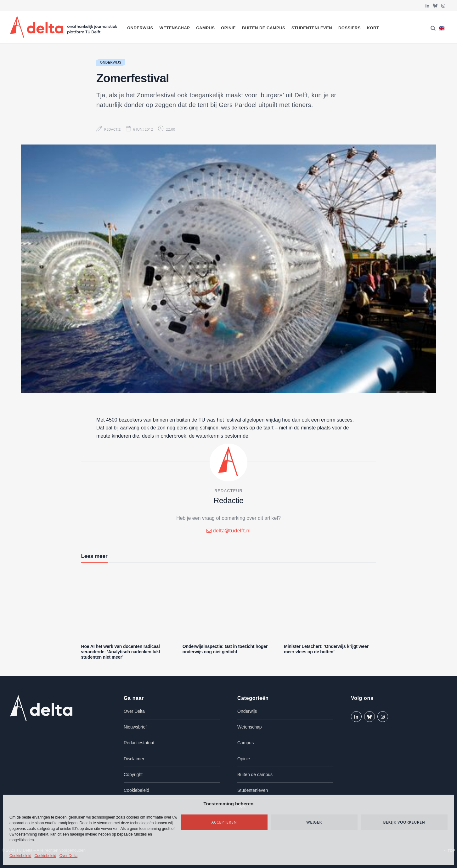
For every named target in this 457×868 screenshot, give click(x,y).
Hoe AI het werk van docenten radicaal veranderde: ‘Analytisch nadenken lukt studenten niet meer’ (121, 652)
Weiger (314, 822)
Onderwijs (140, 28)
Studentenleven (312, 28)
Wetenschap (175, 28)
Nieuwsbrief (135, 727)
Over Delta (68, 856)
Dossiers (350, 28)
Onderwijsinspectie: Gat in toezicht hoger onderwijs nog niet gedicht (225, 649)
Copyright (133, 774)
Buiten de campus (264, 28)
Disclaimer (134, 759)
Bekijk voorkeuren (404, 822)
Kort (373, 28)
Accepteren (224, 822)
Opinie (228, 28)
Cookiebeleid (20, 856)
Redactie (113, 129)
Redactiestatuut (139, 743)
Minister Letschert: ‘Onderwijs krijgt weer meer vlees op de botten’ (326, 649)
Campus (205, 28)
